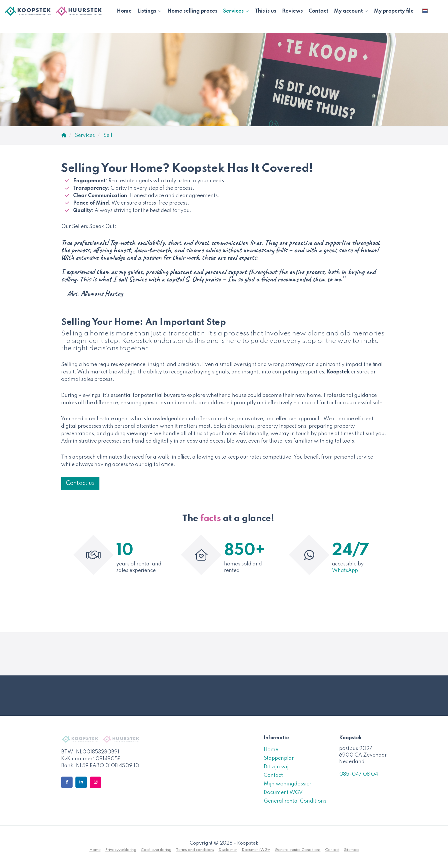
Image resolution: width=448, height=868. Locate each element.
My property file (394, 11)
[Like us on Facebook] (67, 782)
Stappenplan (279, 758)
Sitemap (351, 850)
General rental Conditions (295, 801)
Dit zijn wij (276, 767)
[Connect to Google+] (95, 782)
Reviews (292, 11)
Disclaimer (228, 850)
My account (351, 11)
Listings (150, 11)
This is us (266, 11)
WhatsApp (345, 571)
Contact (318, 11)
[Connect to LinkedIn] (81, 782)
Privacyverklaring (121, 850)
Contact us (80, 483)
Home (124, 11)
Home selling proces (192, 11)
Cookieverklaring (156, 850)
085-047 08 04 (359, 774)
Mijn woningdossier (288, 784)
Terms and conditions (195, 850)
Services (236, 11)
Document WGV (283, 793)
